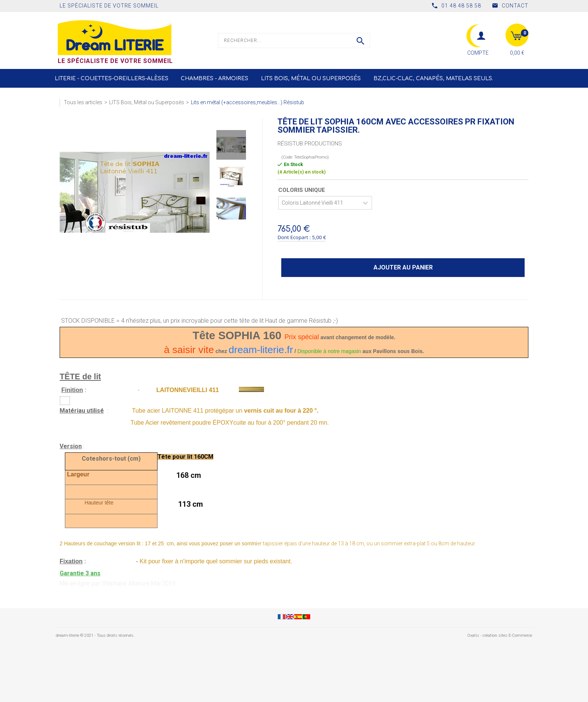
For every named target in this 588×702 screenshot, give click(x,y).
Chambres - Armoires (214, 79)
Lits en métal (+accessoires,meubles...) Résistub (247, 102)
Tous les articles (83, 102)
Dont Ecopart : (294, 237)
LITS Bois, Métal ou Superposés (311, 79)
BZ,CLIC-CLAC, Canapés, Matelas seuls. (433, 79)
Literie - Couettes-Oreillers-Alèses (112, 79)
